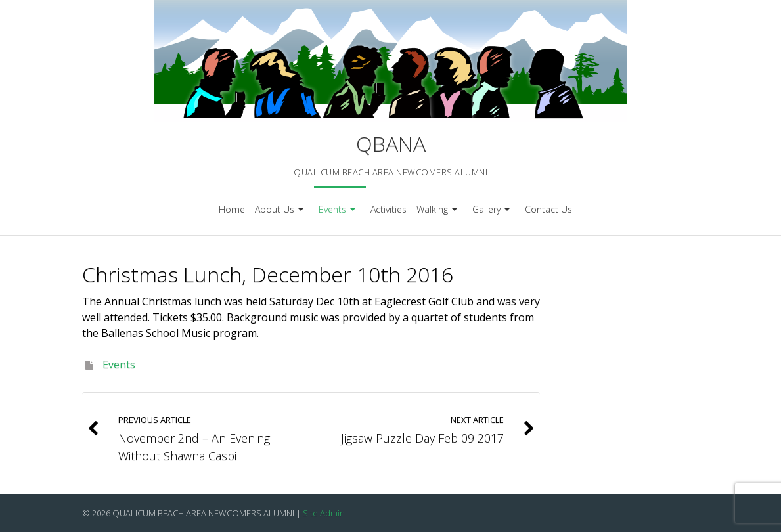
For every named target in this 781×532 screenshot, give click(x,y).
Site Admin (324, 513)
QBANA (391, 144)
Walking (438, 214)
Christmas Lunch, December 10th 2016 (268, 274)
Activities (389, 209)
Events (339, 214)
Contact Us (548, 209)
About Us (281, 214)
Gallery (493, 214)
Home (232, 209)
